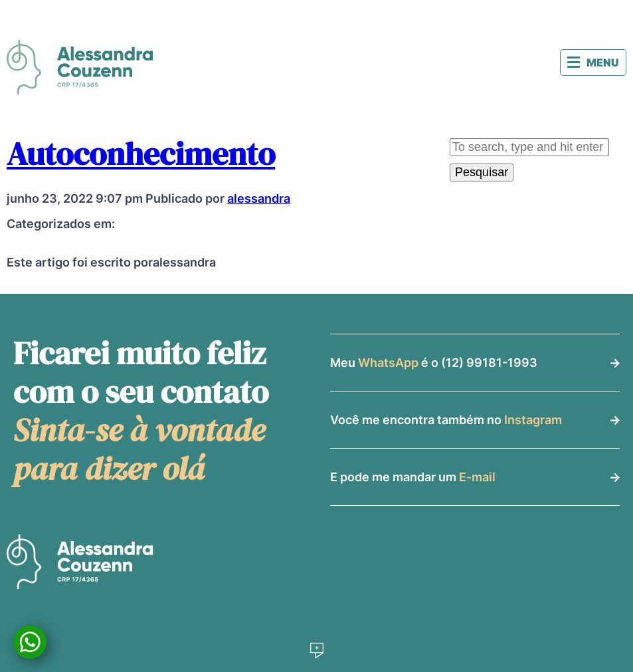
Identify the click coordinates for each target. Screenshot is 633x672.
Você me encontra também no (446, 420)
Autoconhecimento (141, 154)
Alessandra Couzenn (80, 67)
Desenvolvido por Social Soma (317, 651)
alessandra (259, 198)
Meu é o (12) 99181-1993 (434, 363)
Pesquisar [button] (482, 172)
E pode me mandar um (413, 477)
